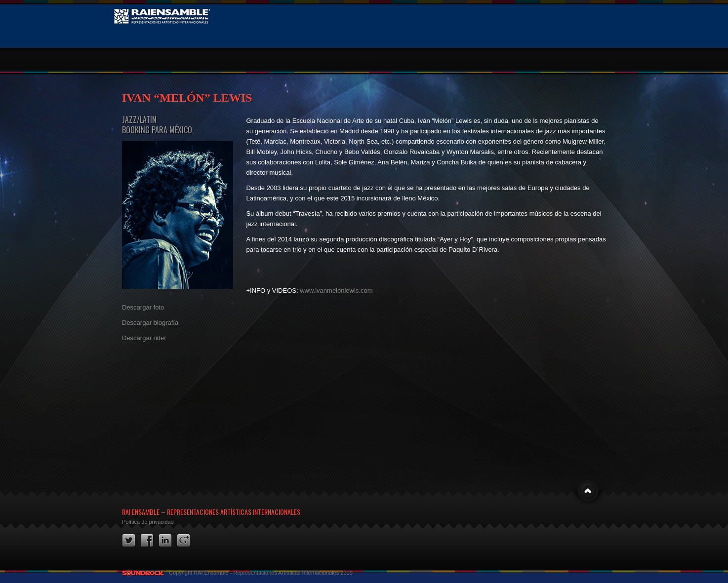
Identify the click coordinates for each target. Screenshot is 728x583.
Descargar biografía (150, 323)
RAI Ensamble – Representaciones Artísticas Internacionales (211, 512)
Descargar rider (144, 338)
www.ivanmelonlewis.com (336, 291)
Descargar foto (143, 307)
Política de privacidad (148, 522)
